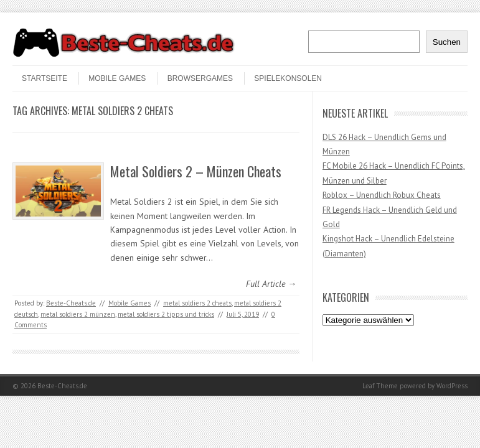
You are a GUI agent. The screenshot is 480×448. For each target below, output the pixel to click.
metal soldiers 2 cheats (197, 303)
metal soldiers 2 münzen (78, 314)
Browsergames (200, 78)
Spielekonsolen (288, 78)
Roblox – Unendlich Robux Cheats (382, 195)
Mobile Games (117, 78)
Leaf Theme (380, 386)
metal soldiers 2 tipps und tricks (166, 314)
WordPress (452, 386)
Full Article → (271, 284)
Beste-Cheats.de (71, 303)
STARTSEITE (45, 78)
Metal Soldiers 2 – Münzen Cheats (196, 171)
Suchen (447, 42)
